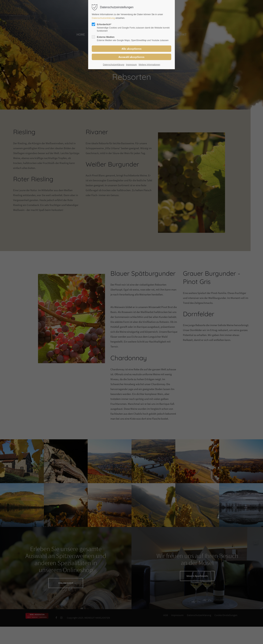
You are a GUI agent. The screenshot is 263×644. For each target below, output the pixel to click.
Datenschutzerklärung (104, 18)
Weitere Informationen (149, 65)
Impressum (131, 65)
